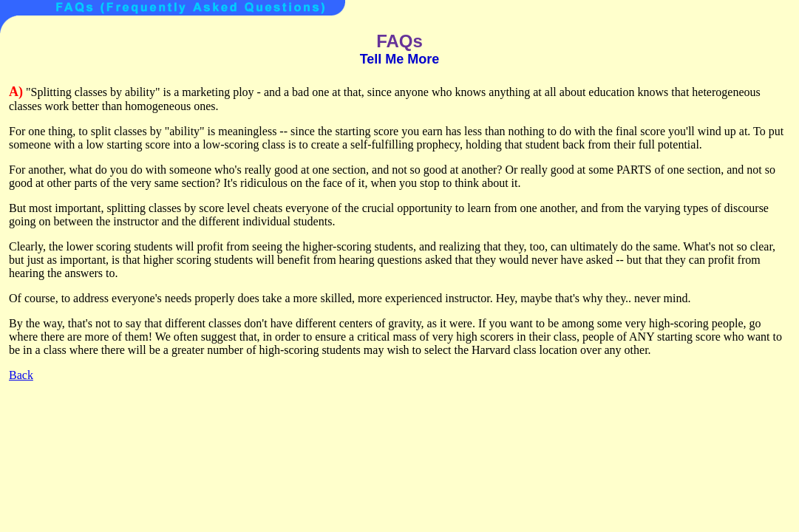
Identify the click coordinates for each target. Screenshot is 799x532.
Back (21, 375)
